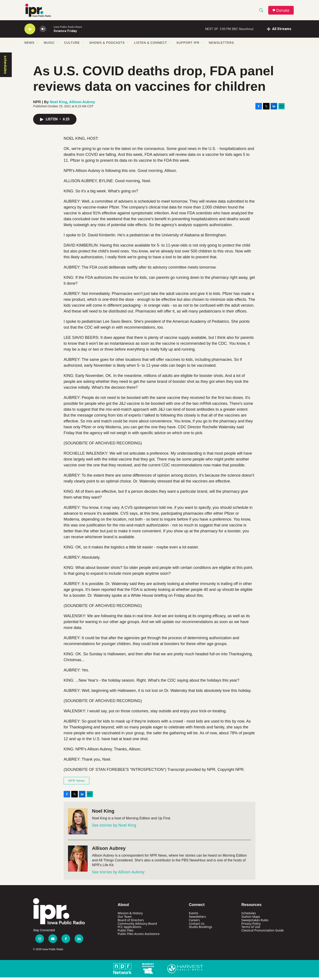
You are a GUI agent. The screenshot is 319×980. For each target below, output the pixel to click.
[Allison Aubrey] (78, 861)
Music (49, 45)
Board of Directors (131, 922)
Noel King (59, 104)
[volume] (43, 32)
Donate (283, 11)
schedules (5, 67)
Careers (194, 922)
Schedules (249, 915)
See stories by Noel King (114, 828)
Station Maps (251, 919)
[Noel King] (78, 824)
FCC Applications (130, 929)
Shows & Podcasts (107, 45)
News (29, 45)
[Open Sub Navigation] (38, 45)
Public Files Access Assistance (139, 936)
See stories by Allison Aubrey (118, 874)
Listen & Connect (150, 45)
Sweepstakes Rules (255, 922)
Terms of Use (251, 929)
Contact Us (197, 926)
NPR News (76, 783)
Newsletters (221, 45)
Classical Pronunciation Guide (263, 933)
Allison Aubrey (82, 104)
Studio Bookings (201, 929)
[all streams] (279, 32)
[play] (30, 32)
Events (194, 915)
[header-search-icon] (262, 12)
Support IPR (188, 45)
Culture (72, 45)
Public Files (126, 933)
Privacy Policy (251, 926)
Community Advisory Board (137, 926)
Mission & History (130, 915)
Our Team (125, 919)
